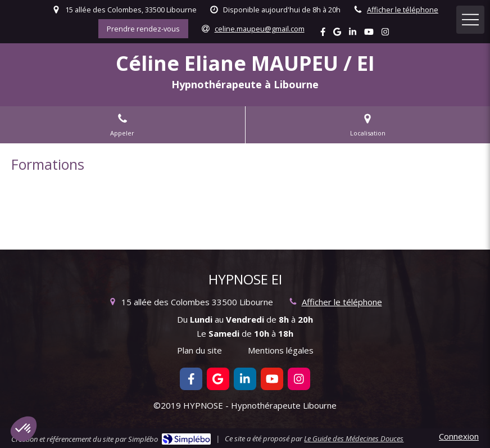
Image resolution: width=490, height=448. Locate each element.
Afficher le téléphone (403, 10)
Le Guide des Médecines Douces (354, 438)
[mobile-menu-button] (470, 20)
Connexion (459, 436)
